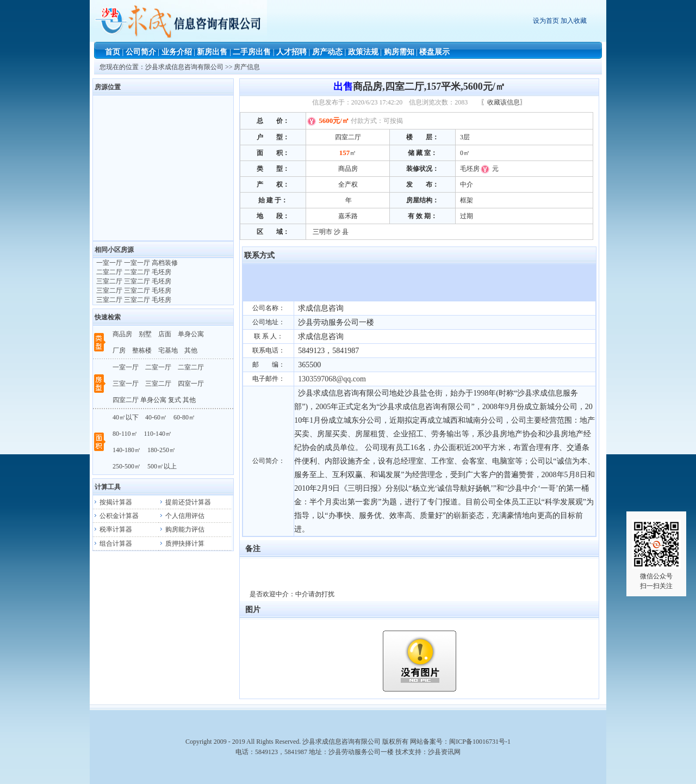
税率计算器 (113, 529)
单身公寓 (191, 334)
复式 (175, 400)
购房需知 (399, 52)
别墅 (145, 334)
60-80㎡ (184, 417)
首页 (113, 52)
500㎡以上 (162, 466)
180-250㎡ (161, 450)
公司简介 (141, 52)
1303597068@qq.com (332, 379)
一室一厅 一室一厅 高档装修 (136, 263)
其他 (191, 350)
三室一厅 (126, 384)
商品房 (122, 334)
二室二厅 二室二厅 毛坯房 (133, 272)
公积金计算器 (116, 516)
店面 (165, 334)
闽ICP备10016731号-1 (480, 742)
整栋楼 (142, 350)
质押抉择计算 (182, 544)
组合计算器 (113, 544)
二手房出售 (252, 52)
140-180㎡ (127, 450)
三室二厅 (158, 384)
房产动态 (327, 52)
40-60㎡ (156, 417)
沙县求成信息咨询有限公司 (185, 67)
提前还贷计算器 (185, 502)
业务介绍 (177, 52)
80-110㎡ (125, 434)
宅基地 (168, 350)
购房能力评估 (182, 529)
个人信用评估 (182, 516)
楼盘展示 (434, 52)
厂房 (119, 350)
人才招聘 (291, 52)
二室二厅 (191, 367)
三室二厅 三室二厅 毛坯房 (133, 281)
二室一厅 (158, 367)
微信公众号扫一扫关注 (656, 555)
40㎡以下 (126, 417)
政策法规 (363, 52)
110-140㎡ (158, 434)
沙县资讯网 (444, 752)
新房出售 (212, 52)
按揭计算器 (113, 502)
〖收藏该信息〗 (504, 102)
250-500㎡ (127, 466)
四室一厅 (191, 384)
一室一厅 (126, 367)
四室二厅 (126, 400)
